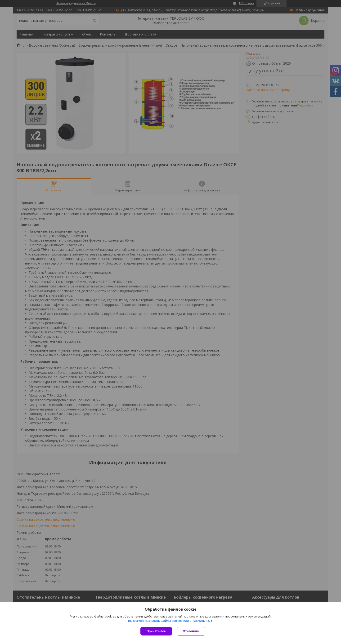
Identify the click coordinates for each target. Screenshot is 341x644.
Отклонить (191, 631)
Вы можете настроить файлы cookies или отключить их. (169, 621)
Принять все (156, 631)
